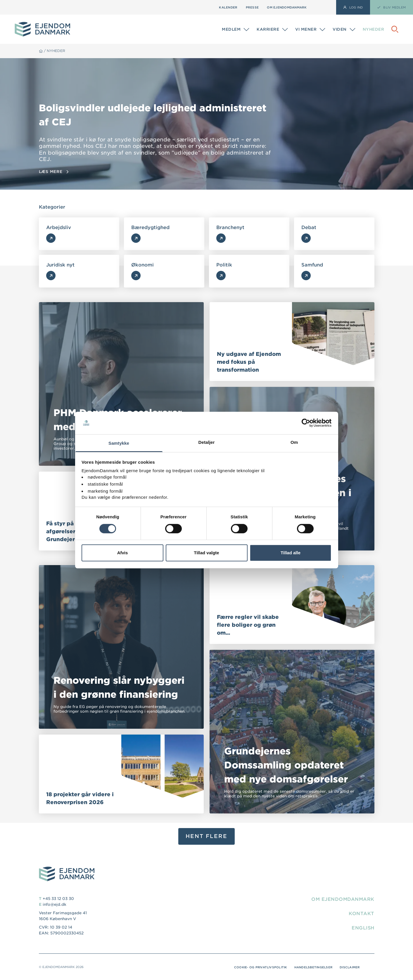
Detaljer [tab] (207, 442)
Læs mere (54, 171)
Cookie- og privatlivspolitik (258, 967)
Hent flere (207, 836)
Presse (252, 7)
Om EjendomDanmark (287, 7)
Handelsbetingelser (312, 967)
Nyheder (374, 29)
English (363, 928)
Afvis (123, 553)
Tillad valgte (206, 553)
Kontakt (362, 914)
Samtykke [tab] (119, 443)
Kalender (228, 7)
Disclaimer (349, 967)
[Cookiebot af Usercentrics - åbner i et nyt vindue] (306, 423)
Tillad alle (291, 553)
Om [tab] (294, 442)
